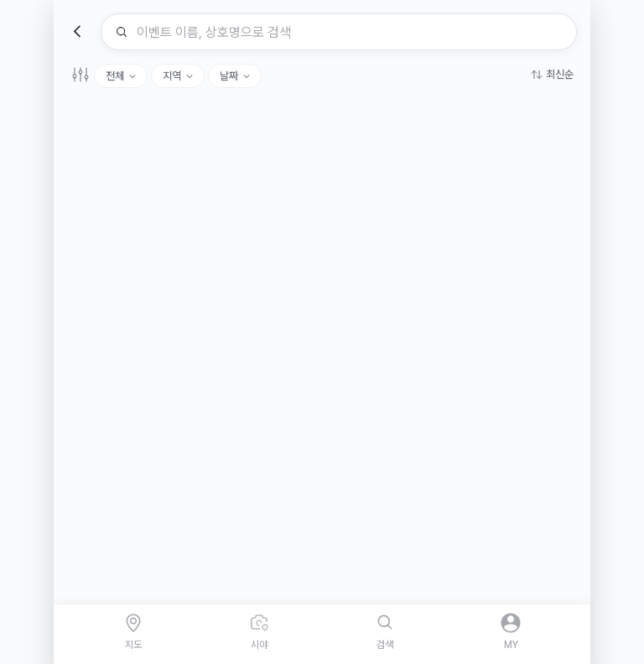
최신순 (560, 74)
